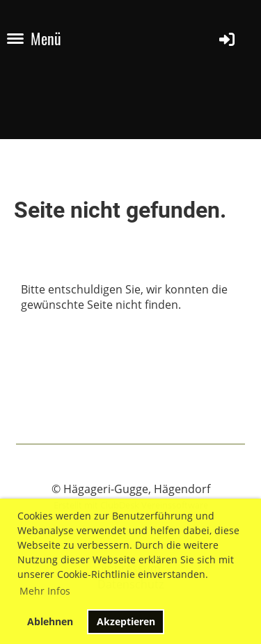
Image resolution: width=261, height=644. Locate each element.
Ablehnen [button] (50, 621)
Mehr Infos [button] (45, 591)
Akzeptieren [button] (126, 621)
